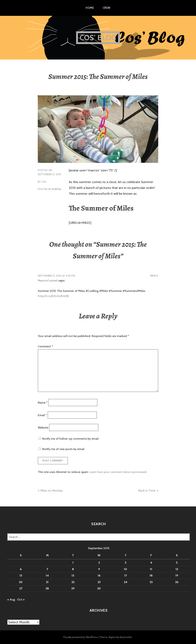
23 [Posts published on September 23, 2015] (99, 582)
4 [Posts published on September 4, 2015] (151, 563)
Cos (44, 182)
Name (43, 403)
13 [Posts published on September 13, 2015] (21, 575)
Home (90, 8)
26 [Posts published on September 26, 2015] (177, 582)
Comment (45, 346)
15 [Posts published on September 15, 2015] (73, 575)
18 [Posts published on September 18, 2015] (151, 575)
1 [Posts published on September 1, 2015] (73, 563)
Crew (107, 8)
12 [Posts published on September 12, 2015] (177, 569)
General (56, 189)
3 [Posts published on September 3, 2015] (126, 563)
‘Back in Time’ (147, 491)
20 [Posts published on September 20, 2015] (21, 582)
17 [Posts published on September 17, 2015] (126, 575)
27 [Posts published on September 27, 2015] (21, 588)
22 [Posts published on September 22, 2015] (73, 582)
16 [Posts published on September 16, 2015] (99, 575)
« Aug (11, 600)
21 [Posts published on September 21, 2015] (47, 582)
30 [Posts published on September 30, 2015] (99, 588)
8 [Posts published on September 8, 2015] (73, 569)
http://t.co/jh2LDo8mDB (53, 296)
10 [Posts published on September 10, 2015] (125, 569)
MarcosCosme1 (48, 281)
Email (42, 415)
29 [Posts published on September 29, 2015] (73, 588)
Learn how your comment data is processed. (118, 472)
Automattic (126, 637)
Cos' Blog (98, 38)
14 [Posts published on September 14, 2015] (47, 575)
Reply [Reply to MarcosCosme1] (154, 276)
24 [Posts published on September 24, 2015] (126, 582)
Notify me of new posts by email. (64, 449)
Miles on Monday (51, 491)
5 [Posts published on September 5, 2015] (177, 563)
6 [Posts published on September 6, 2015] (21, 569)
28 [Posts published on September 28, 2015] (47, 588)
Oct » (21, 600)
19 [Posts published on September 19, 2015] (177, 575)
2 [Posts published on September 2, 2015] (99, 563)
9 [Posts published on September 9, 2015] (99, 569)
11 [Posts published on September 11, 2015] (151, 569)
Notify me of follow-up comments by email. (71, 439)
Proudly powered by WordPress (80, 637)
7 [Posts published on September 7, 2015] (47, 569)
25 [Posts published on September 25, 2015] (151, 582)
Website (43, 428)
